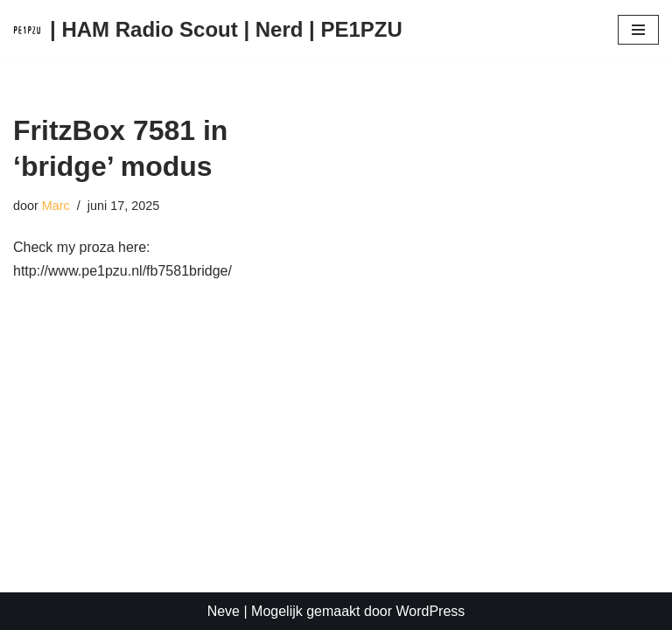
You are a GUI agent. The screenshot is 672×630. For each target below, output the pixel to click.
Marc (56, 206)
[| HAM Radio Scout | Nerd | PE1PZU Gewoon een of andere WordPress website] (208, 30)
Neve (224, 611)
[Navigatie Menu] (638, 30)
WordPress (430, 611)
